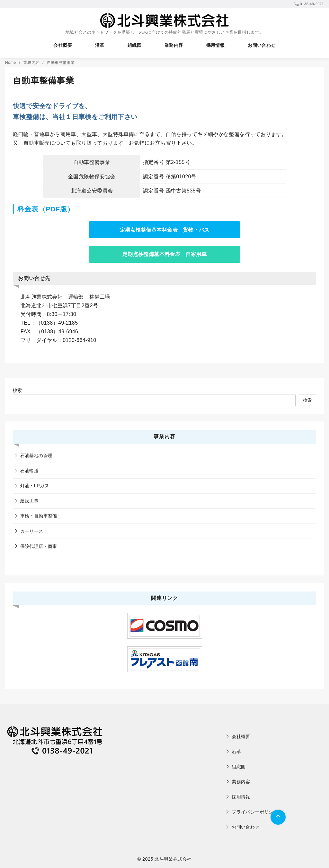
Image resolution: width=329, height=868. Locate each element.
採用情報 (216, 45)
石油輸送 (30, 471)
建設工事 (30, 501)
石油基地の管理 (36, 455)
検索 (18, 390)
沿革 (100, 45)
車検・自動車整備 (39, 516)
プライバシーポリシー (255, 812)
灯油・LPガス (35, 486)
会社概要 (63, 45)
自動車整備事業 (61, 63)
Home (11, 63)
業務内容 (174, 45)
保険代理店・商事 (39, 546)
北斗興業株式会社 (173, 859)
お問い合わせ (262, 45)
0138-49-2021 (309, 4)
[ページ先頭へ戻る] (278, 817)
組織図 (134, 45)
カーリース (32, 531)
